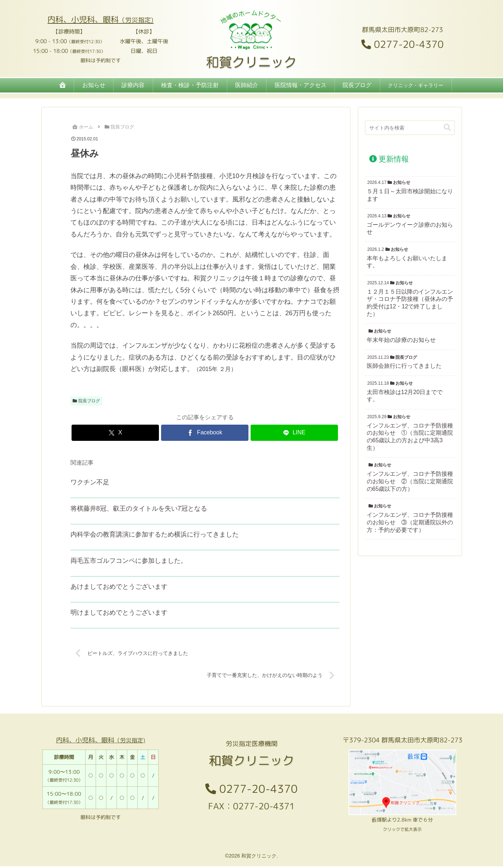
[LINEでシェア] (294, 433)
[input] (410, 128)
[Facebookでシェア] (205, 433)
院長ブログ (86, 401)
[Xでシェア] (115, 433)
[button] (447, 128)
